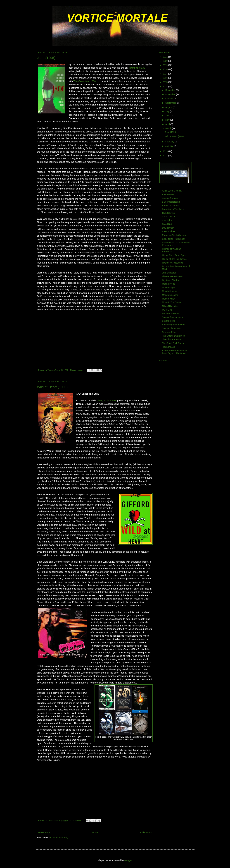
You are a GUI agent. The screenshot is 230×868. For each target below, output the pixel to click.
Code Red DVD (170, 217)
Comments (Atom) (59, 838)
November (171, 94)
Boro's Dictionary (170, 206)
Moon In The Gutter (172, 302)
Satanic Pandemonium (173, 317)
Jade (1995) (46, 58)
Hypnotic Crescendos (172, 263)
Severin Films (169, 321)
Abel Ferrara (168, 194)
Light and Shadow (171, 280)
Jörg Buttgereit (169, 273)
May (168, 120)
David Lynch (168, 228)
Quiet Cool (167, 310)
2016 (165, 78)
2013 (165, 151)
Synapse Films (169, 332)
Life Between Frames (172, 276)
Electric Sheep (169, 231)
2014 (165, 86)
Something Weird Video (174, 325)
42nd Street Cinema (172, 191)
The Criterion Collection (173, 336)
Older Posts (146, 832)
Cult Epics (167, 220)
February (170, 142)
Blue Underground (171, 202)
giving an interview (107, 400)
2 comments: (76, 820)
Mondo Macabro (170, 295)
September (171, 103)
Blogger (128, 860)
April (168, 124)
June (168, 116)
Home (95, 832)
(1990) (85, 81)
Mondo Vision (169, 299)
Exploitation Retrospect (173, 239)
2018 (165, 69)
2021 (165, 57)
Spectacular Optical (172, 328)
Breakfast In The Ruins (173, 209)
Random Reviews (171, 314)
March (169, 128)
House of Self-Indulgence (174, 259)
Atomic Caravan (170, 198)
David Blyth (168, 224)
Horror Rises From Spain (174, 255)
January (170, 146)
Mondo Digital (169, 288)
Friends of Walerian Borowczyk (172, 250)
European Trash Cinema (174, 235)
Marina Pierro (169, 284)
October (170, 99)
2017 (165, 74)
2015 (165, 82)
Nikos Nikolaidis (170, 306)
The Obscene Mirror (172, 339)
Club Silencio (168, 213)
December (171, 90)
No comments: (77, 370)
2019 (165, 65)
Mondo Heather (170, 291)
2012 (165, 156)
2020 (165, 61)
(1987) (138, 68)
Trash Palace (168, 347)
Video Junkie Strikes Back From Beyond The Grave (175, 352)
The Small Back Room (173, 343)
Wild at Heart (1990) (52, 387)
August (169, 107)
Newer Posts (44, 832)
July (168, 111)
